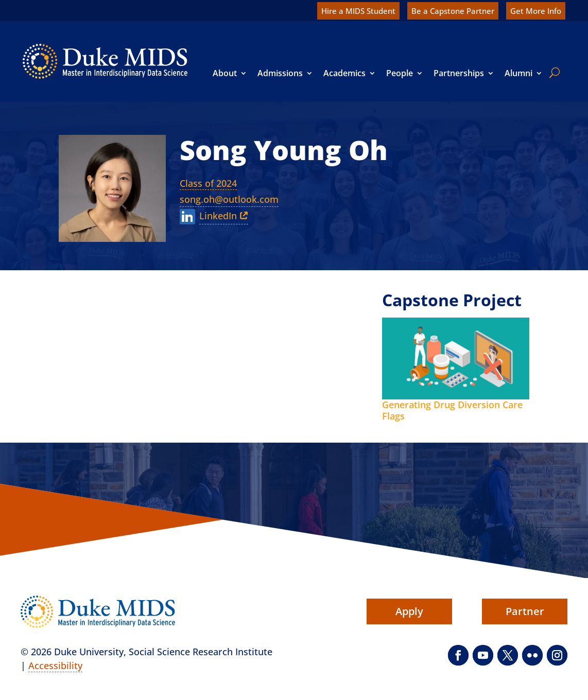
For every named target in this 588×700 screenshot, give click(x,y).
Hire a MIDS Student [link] (358, 11)
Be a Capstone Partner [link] (453, 11)
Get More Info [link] (536, 11)
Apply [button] (409, 611)
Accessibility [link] (55, 666)
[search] (552, 73)
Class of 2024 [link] (208, 183)
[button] (458, 655)
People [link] (400, 73)
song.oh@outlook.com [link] (229, 199)
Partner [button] (525, 611)
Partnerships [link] (459, 73)
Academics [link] (344, 73)
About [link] (225, 73)
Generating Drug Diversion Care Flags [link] (452, 410)
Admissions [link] (280, 73)
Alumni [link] (518, 73)
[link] (105, 61)
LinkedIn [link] (218, 216)
